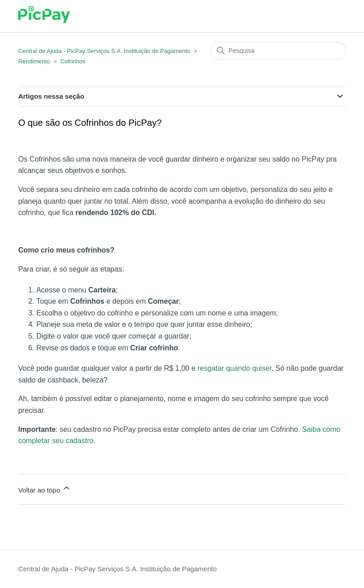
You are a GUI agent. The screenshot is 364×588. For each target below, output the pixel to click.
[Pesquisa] (278, 51)
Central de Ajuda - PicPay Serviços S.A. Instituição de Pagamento (104, 51)
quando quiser (249, 368)
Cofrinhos (73, 61)
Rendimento (34, 61)
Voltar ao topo (45, 489)
